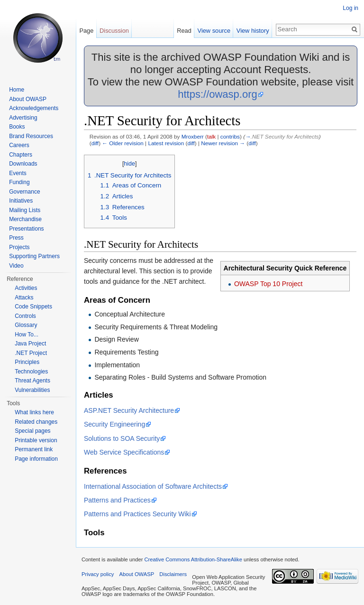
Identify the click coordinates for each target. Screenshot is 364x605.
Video (16, 266)
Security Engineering (114, 424)
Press (16, 238)
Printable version (36, 440)
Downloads (23, 164)
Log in (350, 8)
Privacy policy (98, 574)
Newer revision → (223, 143)
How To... (27, 335)
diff (95, 143)
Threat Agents (32, 381)
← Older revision (123, 143)
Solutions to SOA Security (122, 438)
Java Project (30, 344)
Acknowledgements (34, 108)
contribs (230, 136)
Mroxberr (193, 136)
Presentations (26, 229)
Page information (36, 459)
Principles (27, 362)
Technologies (31, 372)
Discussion (114, 31)
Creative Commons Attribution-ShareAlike (193, 559)
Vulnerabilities (32, 390)
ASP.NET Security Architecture (129, 410)
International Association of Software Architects (153, 486)
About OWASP (28, 99)
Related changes (36, 422)
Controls (25, 316)
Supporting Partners (34, 256)
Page (86, 31)
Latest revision (166, 143)
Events (18, 173)
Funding (19, 182)
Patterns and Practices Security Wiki (137, 514)
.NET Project (31, 353)
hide (129, 164)
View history (253, 31)
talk (211, 136)
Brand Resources (31, 136)
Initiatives (21, 201)
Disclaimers (173, 574)
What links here (34, 412)
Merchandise (25, 219)
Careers (19, 145)
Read (184, 31)
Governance (24, 192)
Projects (19, 247)
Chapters (21, 155)
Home (17, 90)
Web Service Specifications (124, 452)
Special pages (32, 431)
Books (17, 127)
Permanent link (34, 449)
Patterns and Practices (117, 500)
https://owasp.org (218, 94)
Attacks (24, 298)
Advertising (23, 118)
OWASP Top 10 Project (268, 284)
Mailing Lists (25, 210)
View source (214, 31)
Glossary (26, 325)
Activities (26, 288)
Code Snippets (33, 307)
